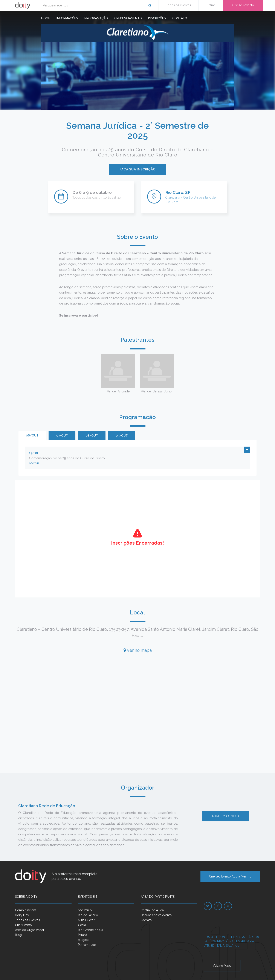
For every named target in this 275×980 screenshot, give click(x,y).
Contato (180, 18)
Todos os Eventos (27, 920)
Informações (67, 18)
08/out (92, 436)
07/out (62, 436)
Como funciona (26, 910)
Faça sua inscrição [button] (138, 169)
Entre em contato (225, 816)
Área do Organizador (30, 930)
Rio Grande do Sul (91, 930)
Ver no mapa (138, 650)
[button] (247, 450)
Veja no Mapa (222, 966)
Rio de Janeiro (88, 915)
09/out (122, 436)
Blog (18, 935)
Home (46, 18)
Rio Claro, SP (178, 192)
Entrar (211, 5)
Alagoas (84, 940)
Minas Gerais (87, 920)
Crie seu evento (243, 5)
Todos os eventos (179, 5)
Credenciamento (128, 18)
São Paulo (85, 910)
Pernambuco (87, 945)
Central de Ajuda (152, 910)
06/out (32, 435)
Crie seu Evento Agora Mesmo (230, 876)
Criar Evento (23, 925)
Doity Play (22, 915)
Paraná (82, 935)
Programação (96, 18)
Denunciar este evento (156, 915)
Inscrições (157, 18)
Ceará (82, 925)
